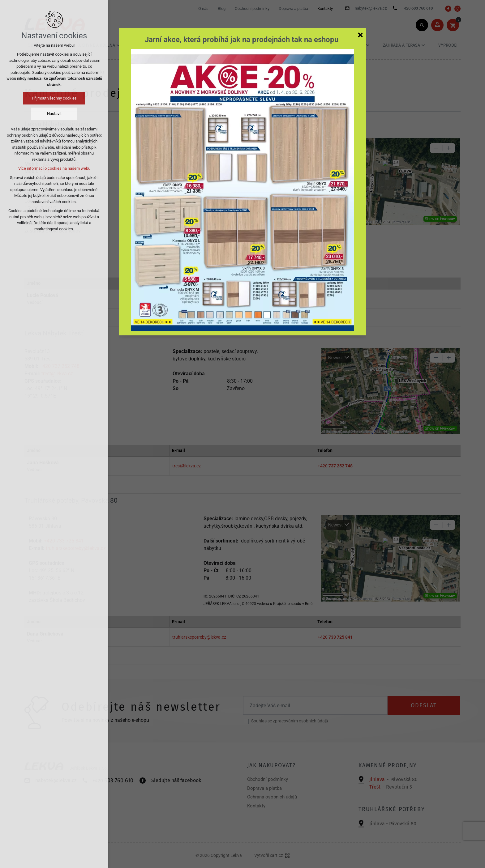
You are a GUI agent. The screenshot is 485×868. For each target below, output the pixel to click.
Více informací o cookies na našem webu (54, 168)
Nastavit (54, 114)
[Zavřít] (360, 35)
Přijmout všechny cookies (54, 98)
